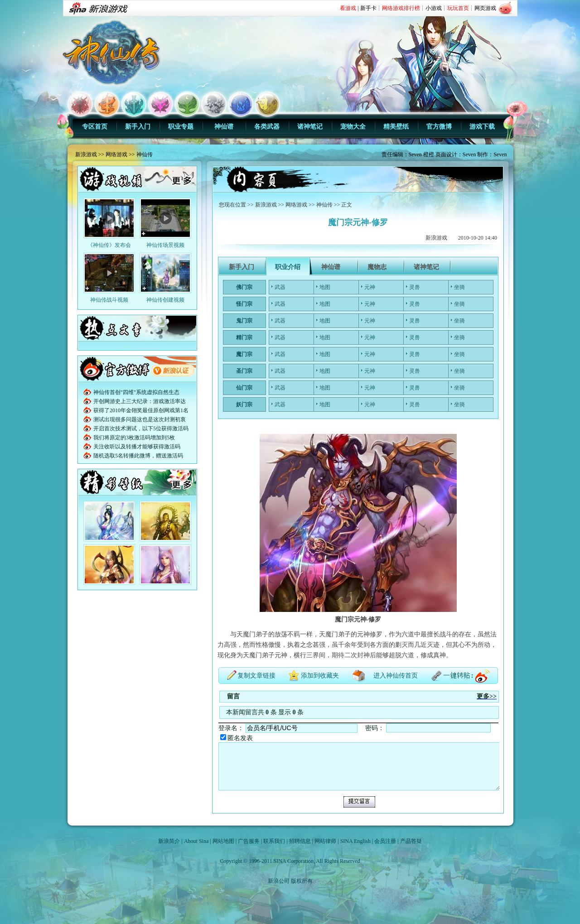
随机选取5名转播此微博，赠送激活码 (138, 456)
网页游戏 (485, 8)
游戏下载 (482, 127)
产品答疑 (411, 841)
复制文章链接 (256, 676)
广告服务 (249, 841)
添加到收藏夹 (320, 676)
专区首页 (95, 127)
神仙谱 (224, 127)
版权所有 (302, 881)
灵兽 (415, 287)
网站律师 (325, 841)
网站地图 (223, 841)
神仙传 (145, 154)
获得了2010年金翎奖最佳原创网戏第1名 (141, 410)
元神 (370, 287)
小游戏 (434, 8)
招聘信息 (300, 841)
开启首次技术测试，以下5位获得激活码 (141, 428)
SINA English (355, 841)
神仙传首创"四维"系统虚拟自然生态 (136, 392)
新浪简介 (169, 841)
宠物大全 (353, 127)
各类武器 (267, 127)
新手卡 (368, 8)
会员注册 (385, 841)
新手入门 (138, 127)
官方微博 (439, 127)
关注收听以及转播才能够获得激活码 (137, 447)
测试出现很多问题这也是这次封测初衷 (140, 419)
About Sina (196, 841)
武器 (280, 287)
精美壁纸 (396, 127)
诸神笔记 (310, 127)
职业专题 (181, 127)
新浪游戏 (86, 154)
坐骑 (459, 287)
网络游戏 (116, 154)
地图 (325, 287)
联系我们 (274, 841)
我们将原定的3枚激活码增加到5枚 (134, 438)
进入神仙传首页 (396, 676)
